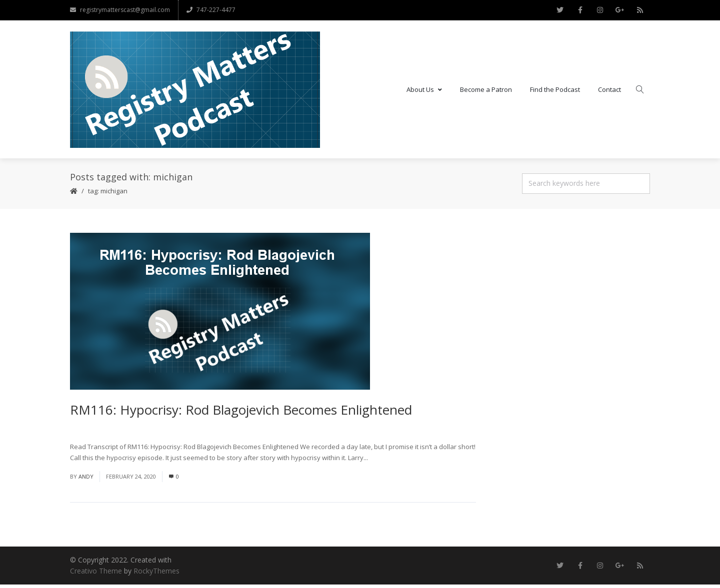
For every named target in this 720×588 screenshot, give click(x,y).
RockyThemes (156, 574)
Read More (386, 461)
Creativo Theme (96, 574)
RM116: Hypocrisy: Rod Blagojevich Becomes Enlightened (241, 413)
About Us (424, 91)
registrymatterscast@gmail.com (120, 10)
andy (86, 480)
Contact (609, 91)
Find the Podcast (555, 91)
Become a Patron (486, 91)
